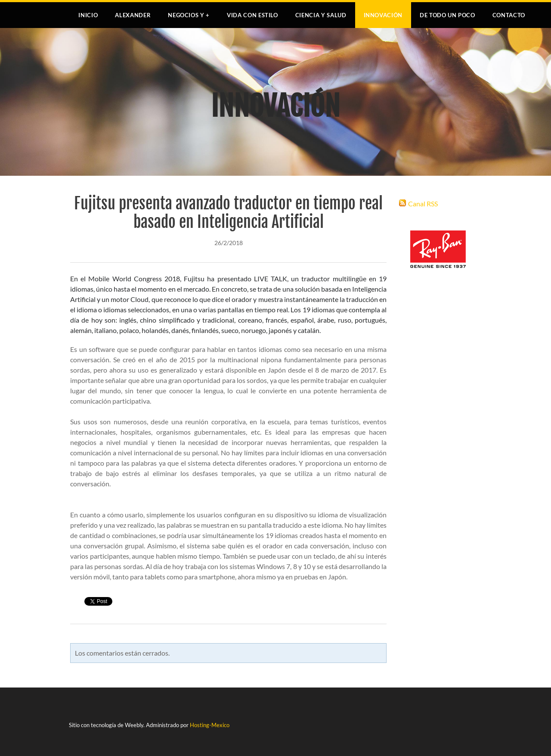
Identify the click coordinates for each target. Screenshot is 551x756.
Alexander (133, 15)
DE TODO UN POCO (447, 15)
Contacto (509, 15)
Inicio (88, 15)
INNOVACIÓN (383, 15)
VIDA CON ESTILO (252, 15)
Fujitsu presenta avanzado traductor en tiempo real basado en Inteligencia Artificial (228, 213)
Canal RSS (423, 204)
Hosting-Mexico (210, 725)
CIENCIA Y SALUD (321, 15)
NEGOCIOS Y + (189, 15)
